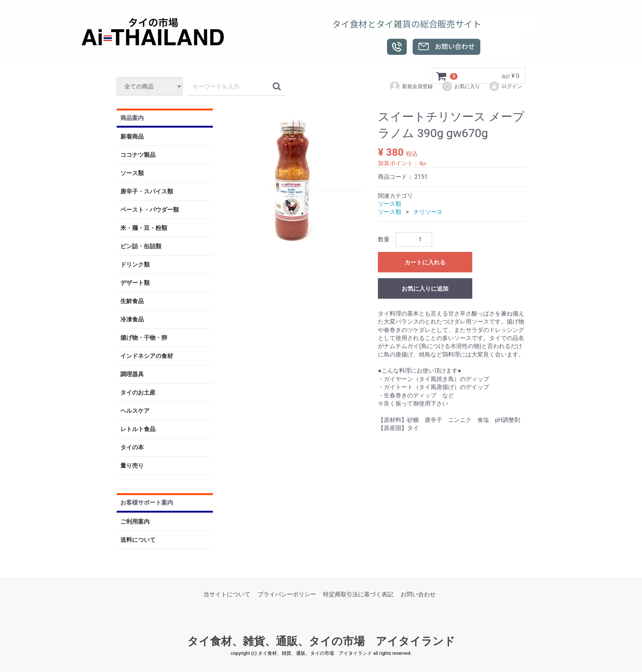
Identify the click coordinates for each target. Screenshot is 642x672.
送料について (138, 540)
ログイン (505, 86)
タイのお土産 (138, 393)
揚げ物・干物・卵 (144, 338)
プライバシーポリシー (287, 594)
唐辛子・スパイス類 (147, 192)
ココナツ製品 (138, 155)
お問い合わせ (418, 594)
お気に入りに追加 (425, 289)
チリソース (428, 212)
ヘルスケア (135, 411)
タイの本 (132, 448)
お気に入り (461, 86)
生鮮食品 (132, 301)
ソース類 (132, 173)
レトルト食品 (138, 429)
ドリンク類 (135, 265)
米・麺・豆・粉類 (144, 228)
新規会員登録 (411, 86)
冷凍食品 (132, 320)
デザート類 (135, 283)
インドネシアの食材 (147, 356)
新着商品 (132, 137)
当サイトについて (227, 594)
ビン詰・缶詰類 (141, 247)
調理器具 (132, 375)
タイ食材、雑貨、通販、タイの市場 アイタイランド (321, 641)
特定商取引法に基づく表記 (358, 594)
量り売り (132, 466)
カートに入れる (425, 262)
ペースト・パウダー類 (150, 210)
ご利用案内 (135, 522)
